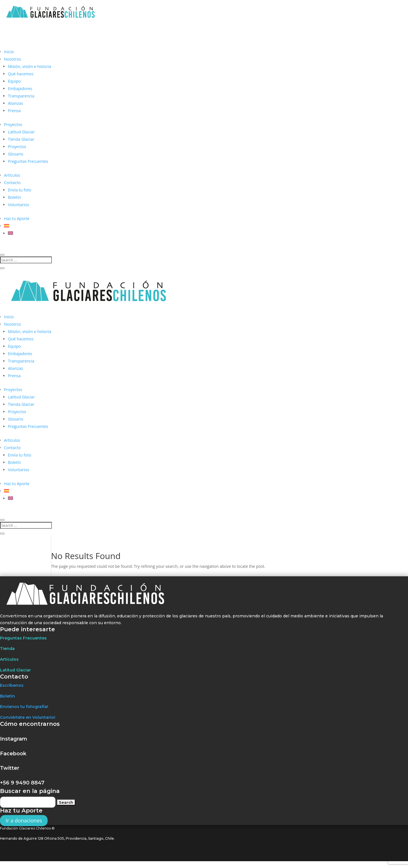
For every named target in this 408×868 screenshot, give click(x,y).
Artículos (12, 175)
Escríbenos (12, 685)
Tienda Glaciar (21, 139)
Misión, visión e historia (30, 66)
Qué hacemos (21, 74)
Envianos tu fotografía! (24, 707)
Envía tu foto (20, 190)
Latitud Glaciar (21, 132)
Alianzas (15, 103)
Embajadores (20, 88)
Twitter (10, 768)
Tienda (7, 649)
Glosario (16, 154)
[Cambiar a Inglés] (10, 233)
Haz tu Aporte (17, 218)
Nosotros (12, 59)
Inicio (9, 52)
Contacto (12, 183)
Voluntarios (19, 205)
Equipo (14, 81)
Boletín (14, 197)
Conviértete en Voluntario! (28, 717)
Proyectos (13, 124)
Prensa (14, 111)
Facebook (13, 754)
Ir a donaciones (24, 820)
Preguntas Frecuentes (28, 161)
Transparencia (21, 96)
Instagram (14, 739)
